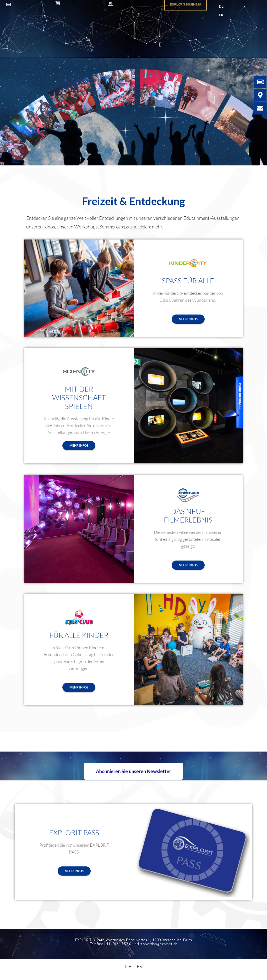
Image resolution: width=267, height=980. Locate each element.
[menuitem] (221, 6)
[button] (160, 45)
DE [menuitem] (221, 6)
